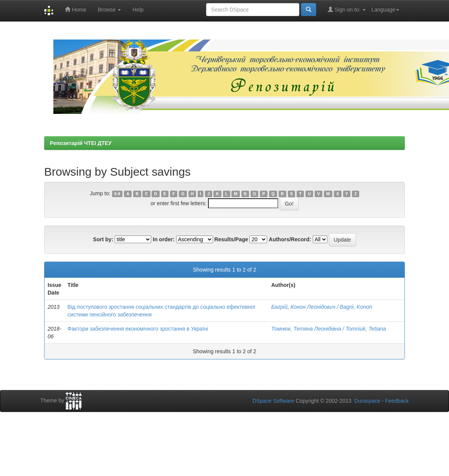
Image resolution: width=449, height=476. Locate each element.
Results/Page (231, 239)
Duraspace (367, 401)
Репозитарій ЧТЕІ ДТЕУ (81, 143)
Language (385, 10)
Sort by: (103, 239)
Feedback (397, 401)
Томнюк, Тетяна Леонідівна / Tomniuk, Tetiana (329, 329)
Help (138, 10)
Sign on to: (347, 9)
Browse (110, 10)
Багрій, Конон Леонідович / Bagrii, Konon (322, 307)
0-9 (117, 194)
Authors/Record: (290, 239)
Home (75, 9)
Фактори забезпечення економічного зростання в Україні (138, 329)
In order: (164, 239)
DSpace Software (273, 401)
